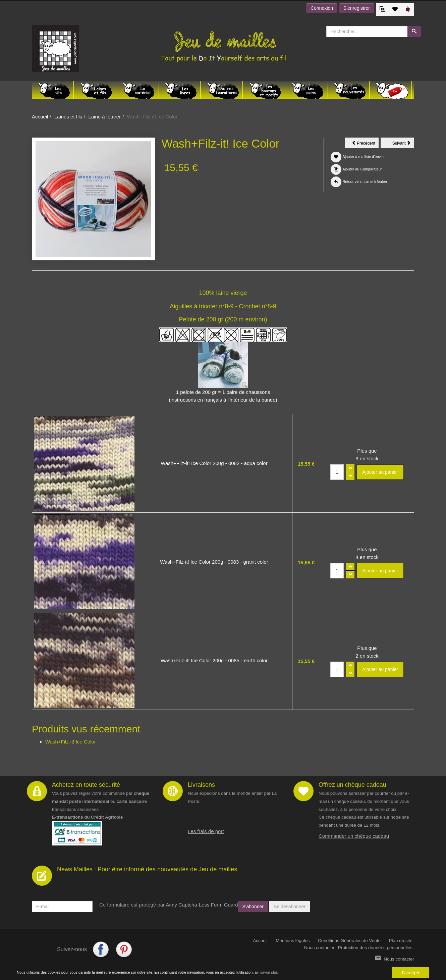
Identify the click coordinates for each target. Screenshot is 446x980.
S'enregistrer (357, 8)
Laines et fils (68, 117)
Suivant (403, 144)
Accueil (40, 117)
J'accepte (411, 973)
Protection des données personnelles (375, 948)
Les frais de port (206, 831)
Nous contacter (319, 948)
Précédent (365, 144)
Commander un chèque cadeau (354, 836)
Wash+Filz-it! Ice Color (71, 742)
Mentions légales (293, 941)
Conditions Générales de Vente (349, 941)
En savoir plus (266, 972)
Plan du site (401, 941)
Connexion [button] (322, 8)
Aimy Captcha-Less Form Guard (202, 905)
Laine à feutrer (104, 117)
